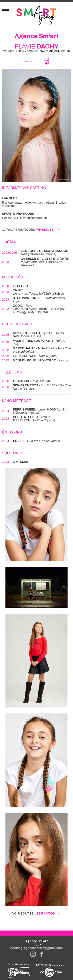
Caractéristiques (31, 230)
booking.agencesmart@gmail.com (36, 948)
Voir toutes (37, 914)
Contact (29, 62)
